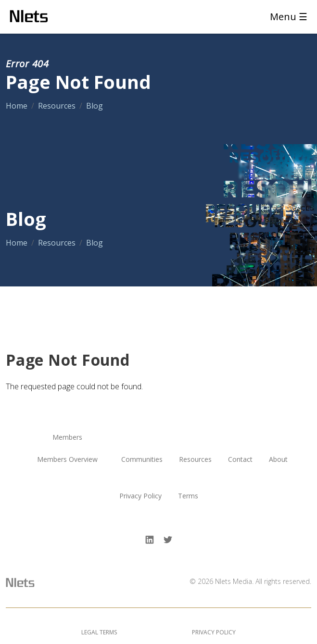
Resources (57, 106)
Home (17, 106)
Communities (142, 460)
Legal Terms (99, 632)
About (278, 460)
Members (67, 438)
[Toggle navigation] (286, 17)
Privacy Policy (140, 496)
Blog (95, 106)
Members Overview (67, 460)
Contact (240, 460)
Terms (188, 496)
